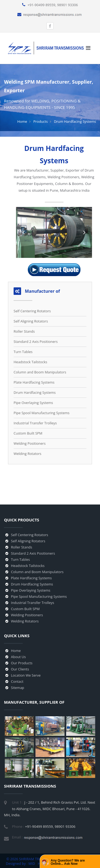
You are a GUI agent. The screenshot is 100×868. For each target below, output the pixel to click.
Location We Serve (26, 675)
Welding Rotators (27, 454)
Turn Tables (23, 352)
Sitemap (18, 688)
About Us (18, 657)
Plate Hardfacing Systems (34, 382)
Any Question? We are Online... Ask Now (68, 862)
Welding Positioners (30, 443)
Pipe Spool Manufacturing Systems (41, 413)
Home (22, 121)
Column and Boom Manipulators (40, 372)
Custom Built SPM (28, 433)
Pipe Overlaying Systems (33, 403)
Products (41, 121)
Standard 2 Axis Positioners (36, 342)
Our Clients (20, 669)
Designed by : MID (21, 863)
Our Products (22, 663)
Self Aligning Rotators (31, 321)
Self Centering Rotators (32, 311)
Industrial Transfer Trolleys (35, 423)
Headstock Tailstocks (30, 362)
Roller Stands (24, 331)
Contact (17, 681)
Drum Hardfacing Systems (35, 392)
